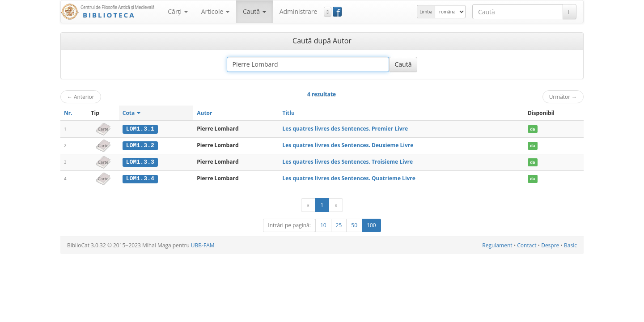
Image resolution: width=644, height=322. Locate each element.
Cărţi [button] (178, 11)
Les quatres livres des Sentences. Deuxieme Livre (348, 145)
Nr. (68, 113)
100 (371, 225)
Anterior (81, 97)
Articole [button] (215, 11)
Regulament (497, 245)
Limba (426, 12)
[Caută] (570, 12)
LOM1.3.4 (140, 178)
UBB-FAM (203, 245)
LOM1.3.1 (140, 129)
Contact (527, 245)
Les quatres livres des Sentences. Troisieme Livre (347, 161)
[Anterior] (308, 205)
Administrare (299, 11)
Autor (204, 113)
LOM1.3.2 (140, 145)
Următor (563, 97)
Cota (132, 113)
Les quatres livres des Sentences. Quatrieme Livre (349, 178)
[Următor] (336, 205)
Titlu (288, 113)
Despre (550, 245)
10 (323, 225)
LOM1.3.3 (140, 161)
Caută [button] (254, 11)
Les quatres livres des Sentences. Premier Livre (345, 129)
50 (354, 225)
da (532, 129)
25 (339, 225)
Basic (570, 245)
